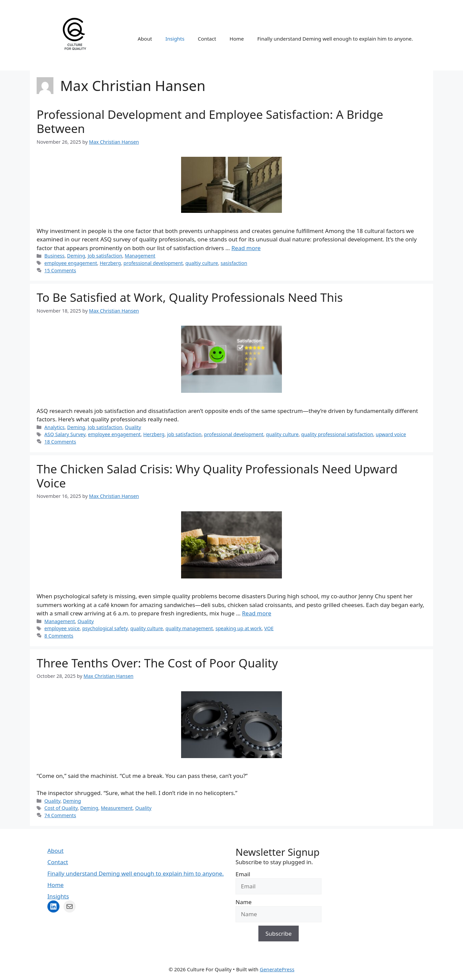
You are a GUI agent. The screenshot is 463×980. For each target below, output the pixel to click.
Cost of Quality (61, 808)
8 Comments (59, 636)
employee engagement (71, 263)
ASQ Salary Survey (65, 434)
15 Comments (60, 270)
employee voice (62, 628)
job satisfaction (184, 434)
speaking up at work (238, 628)
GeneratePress (277, 969)
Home (237, 39)
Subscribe (279, 934)
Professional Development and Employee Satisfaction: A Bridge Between (210, 121)
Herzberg (110, 263)
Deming (76, 256)
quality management (189, 628)
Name (244, 902)
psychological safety (105, 628)
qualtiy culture (202, 263)
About (145, 39)
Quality (133, 427)
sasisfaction (234, 263)
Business (54, 256)
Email (243, 874)
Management (140, 256)
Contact (207, 39)
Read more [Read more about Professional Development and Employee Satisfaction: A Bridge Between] (246, 248)
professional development (153, 263)
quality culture (282, 434)
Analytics (54, 427)
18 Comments (60, 442)
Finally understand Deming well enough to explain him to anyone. (335, 39)
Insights (175, 39)
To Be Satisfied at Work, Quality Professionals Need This (190, 297)
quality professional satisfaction (337, 434)
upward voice (391, 434)
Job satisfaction (105, 256)
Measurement (117, 808)
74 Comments (60, 815)
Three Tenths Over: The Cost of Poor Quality (157, 663)
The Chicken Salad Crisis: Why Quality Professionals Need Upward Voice (217, 476)
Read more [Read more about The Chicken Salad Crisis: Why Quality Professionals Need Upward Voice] (257, 613)
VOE (269, 628)
